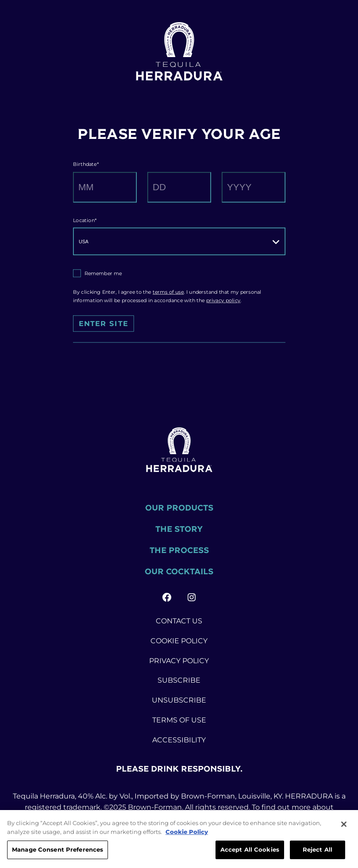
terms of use (168, 292)
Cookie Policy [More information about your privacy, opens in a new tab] (187, 833)
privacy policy (223, 300)
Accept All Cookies (250, 851)
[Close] (344, 826)
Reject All (318, 851)
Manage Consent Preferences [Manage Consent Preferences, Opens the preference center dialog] (58, 851)
